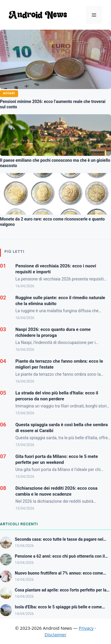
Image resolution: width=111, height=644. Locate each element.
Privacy (86, 628)
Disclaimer (55, 635)
